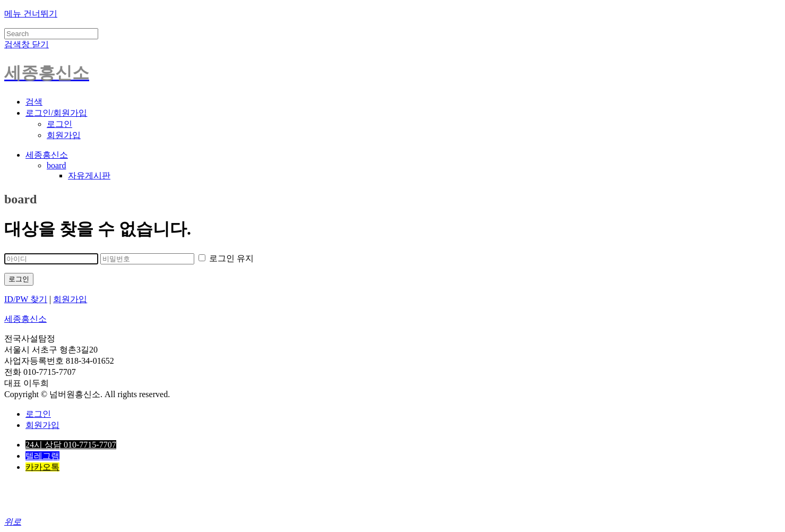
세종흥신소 (47, 155)
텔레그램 (42, 456)
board (56, 165)
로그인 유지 (226, 258)
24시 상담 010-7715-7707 (71, 445)
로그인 (59, 124)
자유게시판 (89, 175)
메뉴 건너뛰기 (31, 14)
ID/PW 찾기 (26, 299)
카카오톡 (42, 467)
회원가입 (64, 135)
